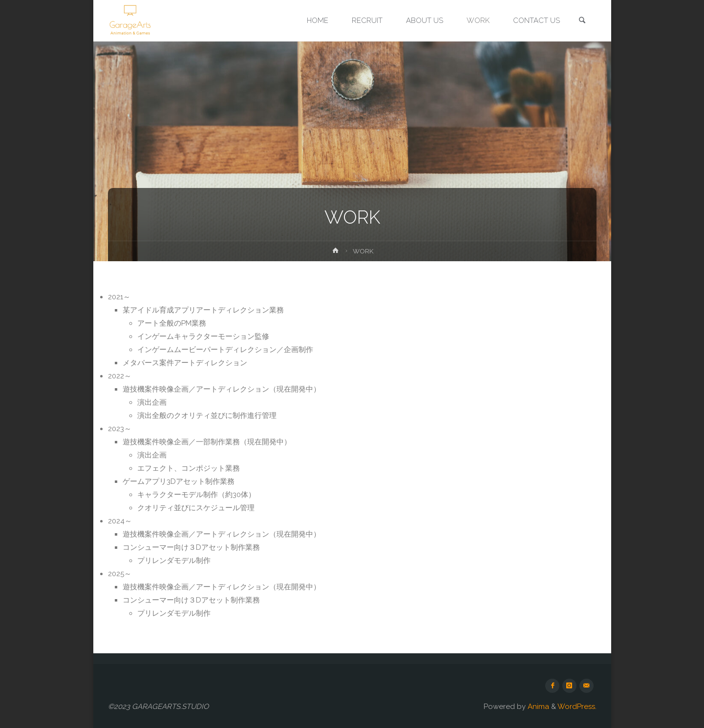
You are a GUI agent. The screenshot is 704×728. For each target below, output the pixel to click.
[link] (582, 21)
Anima (537, 707)
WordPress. (577, 707)
